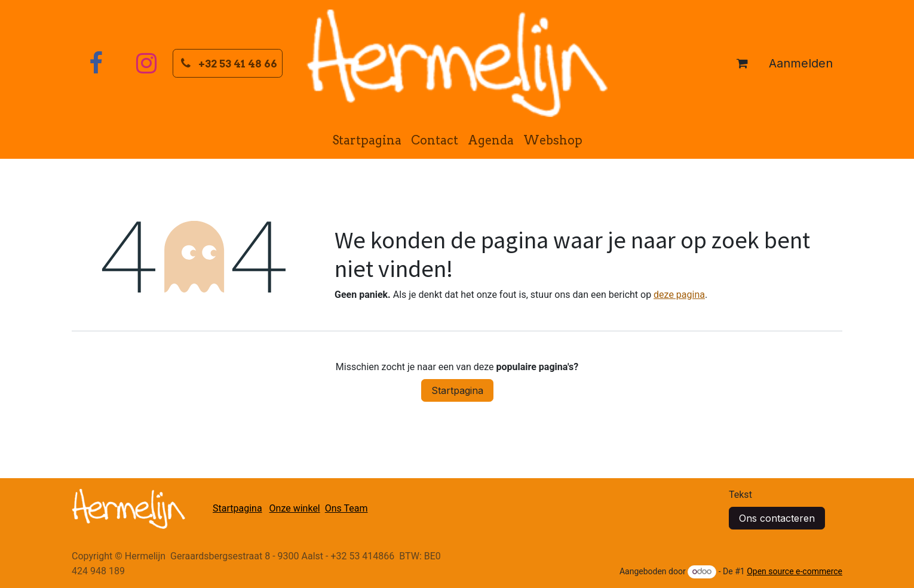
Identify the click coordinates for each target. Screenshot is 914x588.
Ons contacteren (777, 518)
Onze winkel (295, 508)
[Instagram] (146, 63)
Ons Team (346, 508)
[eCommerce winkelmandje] (742, 63)
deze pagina (679, 295)
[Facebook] (96, 63)
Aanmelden (801, 63)
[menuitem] (367, 140)
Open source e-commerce (795, 571)
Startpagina (457, 390)
